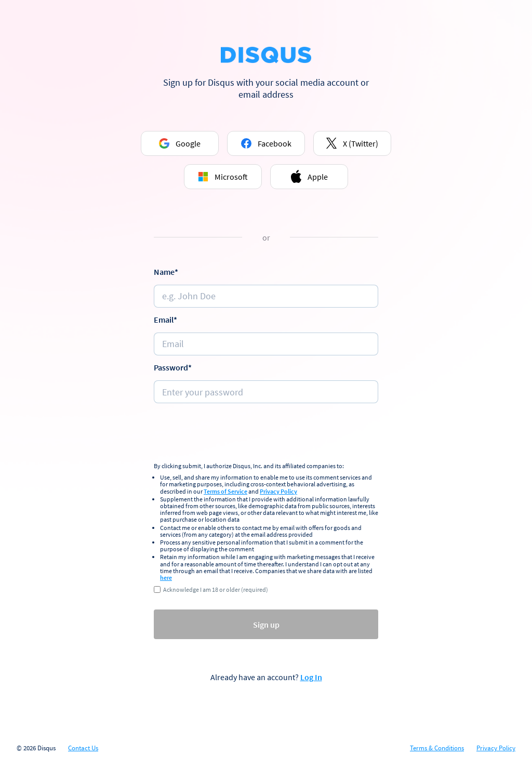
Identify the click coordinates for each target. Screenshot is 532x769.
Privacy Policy (278, 491)
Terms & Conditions (437, 748)
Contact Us (83, 748)
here (166, 578)
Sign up (266, 625)
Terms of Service (225, 491)
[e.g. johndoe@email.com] (266, 344)
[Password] (266, 392)
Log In (311, 677)
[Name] (266, 296)
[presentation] (266, 434)
